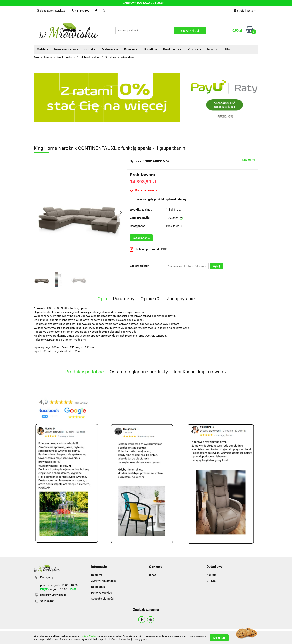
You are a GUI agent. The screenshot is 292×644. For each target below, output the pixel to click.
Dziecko (131, 49)
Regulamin (98, 587)
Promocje (195, 49)
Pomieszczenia (66, 49)
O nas (153, 575)
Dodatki (150, 49)
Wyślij (216, 266)
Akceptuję (219, 638)
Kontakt (212, 575)
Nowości (213, 49)
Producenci (172, 49)
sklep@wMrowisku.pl (53, 595)
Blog (228, 49)
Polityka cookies (102, 593)
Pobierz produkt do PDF (148, 249)
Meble (42, 49)
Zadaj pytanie (141, 238)
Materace (110, 49)
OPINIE (211, 581)
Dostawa (97, 575)
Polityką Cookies (89, 636)
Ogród (90, 49)
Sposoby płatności (103, 599)
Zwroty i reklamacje (104, 581)
